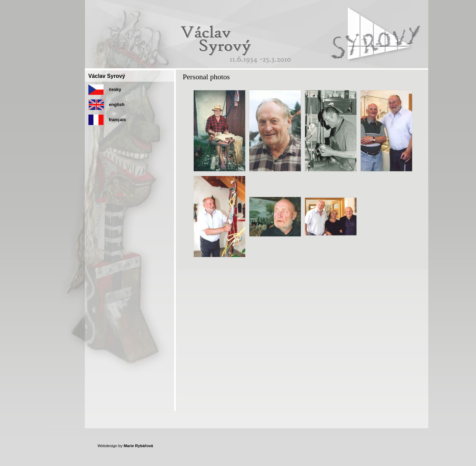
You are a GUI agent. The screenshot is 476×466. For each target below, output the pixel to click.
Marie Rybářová (138, 446)
